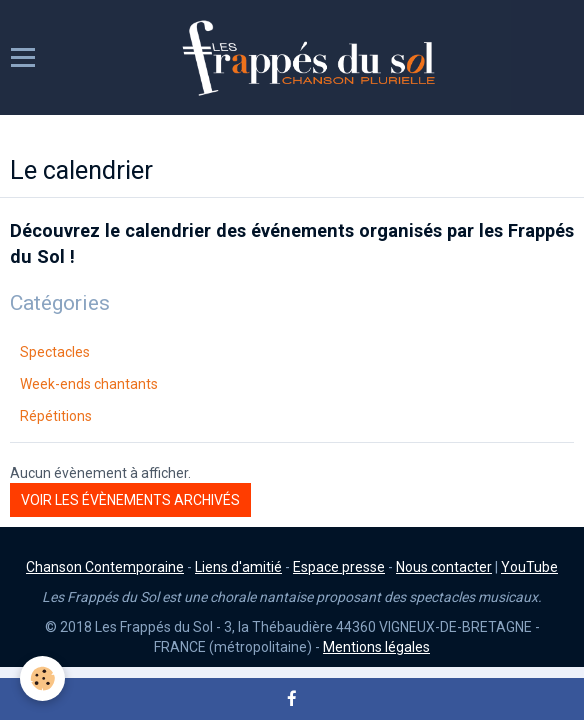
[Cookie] (42, 678)
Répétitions (56, 416)
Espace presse (339, 567)
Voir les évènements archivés (130, 500)
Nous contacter (444, 567)
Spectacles (55, 352)
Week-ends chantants (89, 384)
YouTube (529, 567)
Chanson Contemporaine (105, 567)
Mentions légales (376, 647)
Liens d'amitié (238, 567)
